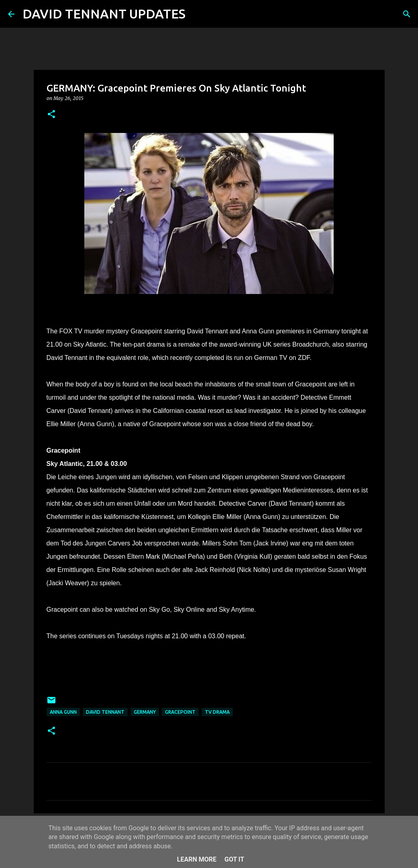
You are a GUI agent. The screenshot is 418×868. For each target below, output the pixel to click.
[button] (51, 115)
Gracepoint (180, 712)
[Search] (197, 14)
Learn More (197, 859)
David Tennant (105, 712)
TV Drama (217, 712)
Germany (145, 712)
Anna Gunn (63, 712)
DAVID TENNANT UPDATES (104, 14)
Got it (234, 859)
